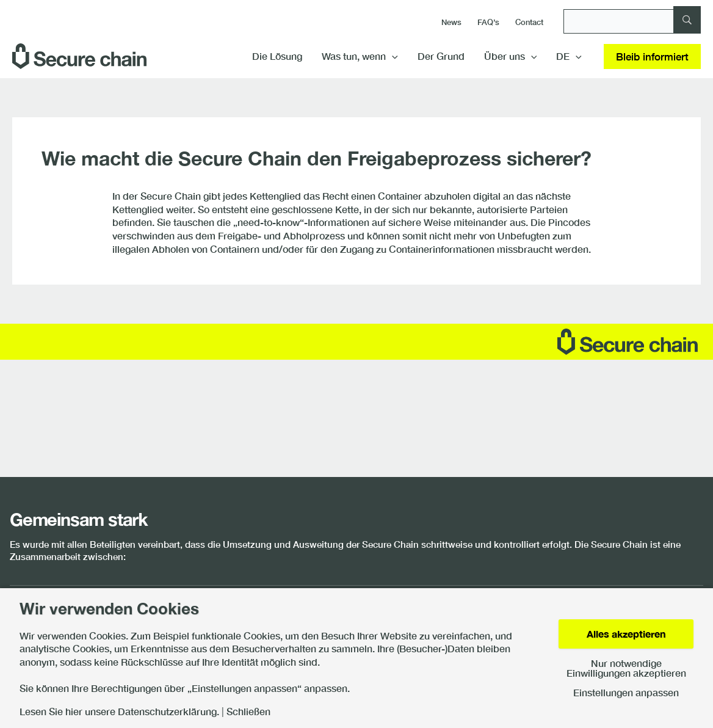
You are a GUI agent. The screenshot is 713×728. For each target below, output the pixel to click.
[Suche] (632, 21)
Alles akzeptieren (626, 634)
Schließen (248, 712)
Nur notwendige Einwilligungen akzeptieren (626, 668)
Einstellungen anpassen (626, 693)
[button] (392, 56)
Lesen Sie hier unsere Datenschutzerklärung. (119, 712)
